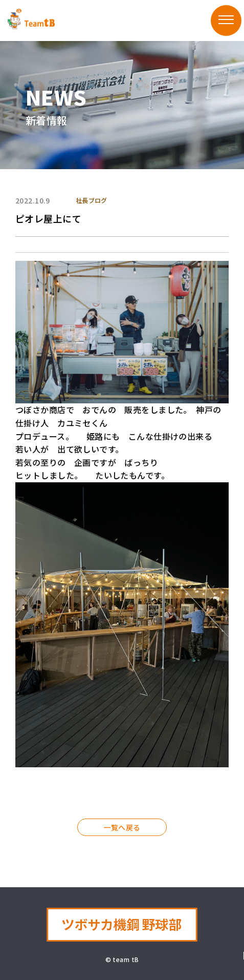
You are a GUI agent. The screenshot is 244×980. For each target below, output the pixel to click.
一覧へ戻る (122, 827)
